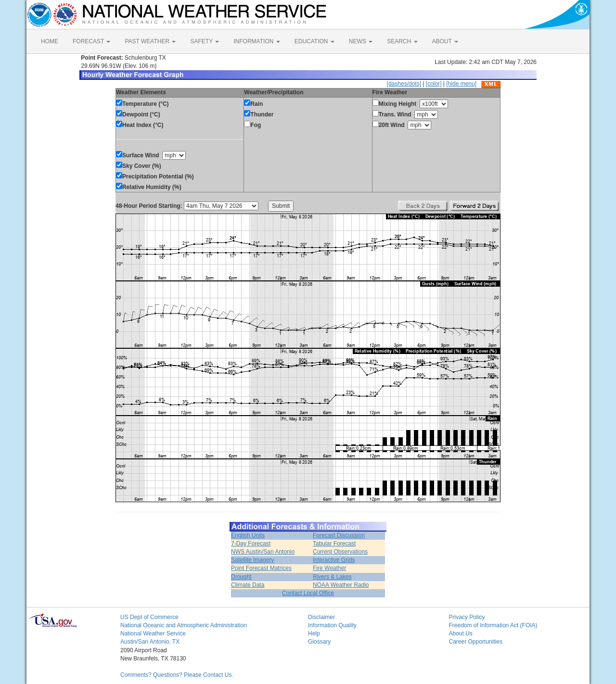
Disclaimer (321, 617)
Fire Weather (329, 568)
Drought (241, 577)
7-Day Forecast (251, 544)
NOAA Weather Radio (341, 585)
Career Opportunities (476, 642)
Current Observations (340, 552)
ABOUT (445, 41)
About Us (461, 633)
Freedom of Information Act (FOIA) (493, 625)
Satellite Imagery (252, 560)
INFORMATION (257, 41)
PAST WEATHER (150, 41)
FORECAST (91, 41)
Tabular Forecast (334, 544)
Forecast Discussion (339, 535)
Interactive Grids (334, 560)
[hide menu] (461, 84)
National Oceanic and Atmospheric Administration (184, 625)
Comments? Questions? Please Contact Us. (177, 675)
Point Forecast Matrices (261, 568)
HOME (50, 41)
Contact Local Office (308, 593)
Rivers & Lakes (332, 577)
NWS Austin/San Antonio (263, 552)
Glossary (319, 642)
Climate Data (248, 585)
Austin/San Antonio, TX (150, 642)
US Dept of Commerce (149, 617)
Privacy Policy (467, 617)
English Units (248, 535)
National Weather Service (153, 633)
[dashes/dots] (404, 84)
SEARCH (402, 41)
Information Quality (332, 625)
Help (314, 633)
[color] (434, 84)
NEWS (361, 41)
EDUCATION (314, 41)
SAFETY (205, 41)
